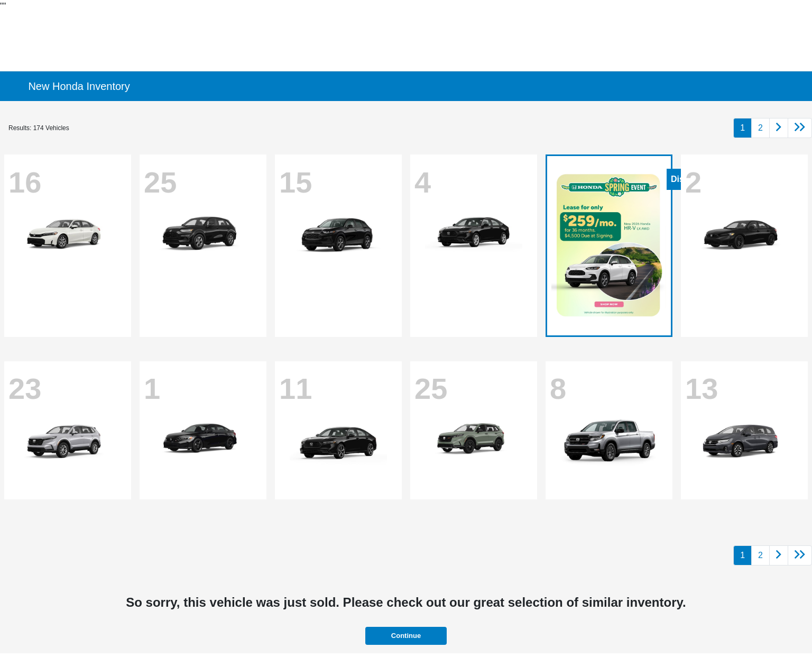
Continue (406, 636)
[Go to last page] (800, 128)
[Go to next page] (779, 128)
